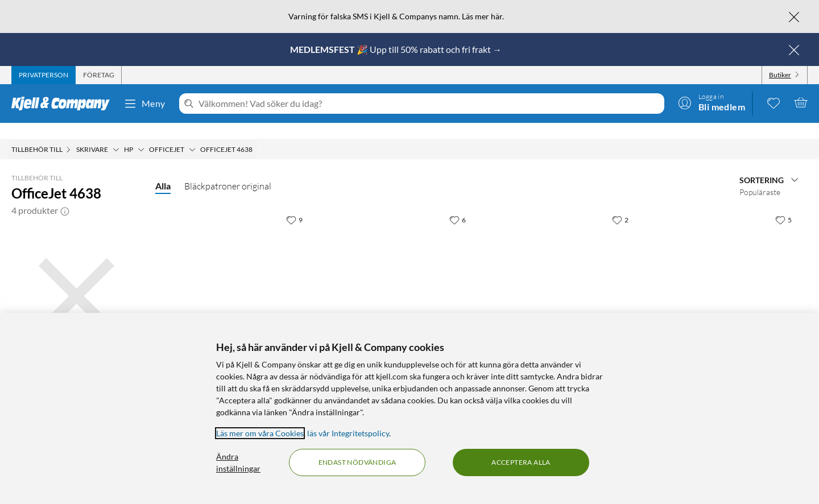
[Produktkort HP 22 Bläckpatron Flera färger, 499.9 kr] (563, 264)
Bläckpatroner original (228, 170)
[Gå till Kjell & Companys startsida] (64, 104)
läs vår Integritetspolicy (348, 433)
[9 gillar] (294, 204)
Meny (144, 104)
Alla (163, 170)
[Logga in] (712, 102)
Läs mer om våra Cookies (260, 433)
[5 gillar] (783, 204)
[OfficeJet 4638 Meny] (256, 134)
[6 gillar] (458, 204)
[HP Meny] (141, 134)
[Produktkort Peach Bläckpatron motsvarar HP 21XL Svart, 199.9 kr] (237, 264)
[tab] (44, 75)
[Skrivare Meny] (116, 134)
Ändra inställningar (238, 462)
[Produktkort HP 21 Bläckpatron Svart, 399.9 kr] (726, 264)
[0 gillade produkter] (773, 102)
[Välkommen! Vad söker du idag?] (429, 104)
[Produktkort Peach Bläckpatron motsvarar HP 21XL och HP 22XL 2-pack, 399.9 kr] (400, 264)
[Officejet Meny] (192, 134)
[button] (65, 195)
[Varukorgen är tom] (801, 102)
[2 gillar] (620, 204)
